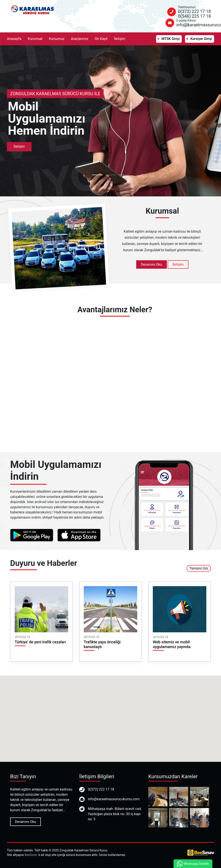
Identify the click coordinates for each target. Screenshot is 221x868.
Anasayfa (14, 39)
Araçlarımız (80, 39)
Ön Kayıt (101, 39)
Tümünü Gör (199, 568)
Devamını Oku (152, 264)
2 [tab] (110, 175)
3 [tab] (123, 175)
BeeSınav (31, 855)
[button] (110, 715)
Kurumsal (35, 39)
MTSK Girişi (170, 39)
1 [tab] (98, 175)
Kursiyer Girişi (201, 39)
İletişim (120, 39)
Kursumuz (57, 39)
